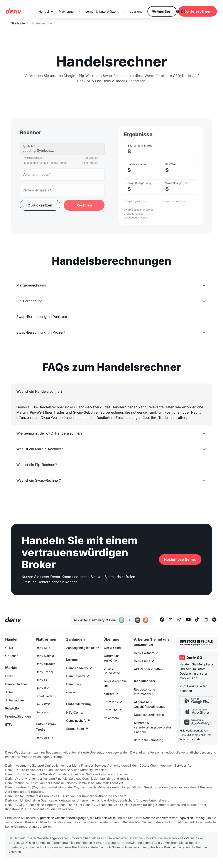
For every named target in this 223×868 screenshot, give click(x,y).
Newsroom (111, 718)
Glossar (71, 692)
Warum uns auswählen (111, 658)
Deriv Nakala (45, 656)
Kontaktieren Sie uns (115, 683)
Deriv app (43, 712)
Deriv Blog (73, 684)
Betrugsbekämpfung (149, 740)
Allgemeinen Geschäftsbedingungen (62, 818)
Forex (9, 676)
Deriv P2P (43, 704)
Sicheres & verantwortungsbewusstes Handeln (153, 727)
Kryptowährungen (18, 716)
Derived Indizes (16, 684)
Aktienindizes (15, 700)
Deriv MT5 (43, 648)
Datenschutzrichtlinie (149, 715)
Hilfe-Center (75, 712)
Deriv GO (42, 680)
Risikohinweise (105, 818)
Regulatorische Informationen (144, 692)
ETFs (9, 724)
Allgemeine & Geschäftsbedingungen (151, 704)
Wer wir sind (112, 648)
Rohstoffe (12, 708)
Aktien (10, 692)
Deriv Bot (42, 688)
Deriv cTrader (45, 664)
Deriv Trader (45, 672)
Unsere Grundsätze (112, 671)
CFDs (9, 648)
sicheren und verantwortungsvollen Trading (174, 818)
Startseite (18, 23)
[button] (46, 11)
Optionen (12, 656)
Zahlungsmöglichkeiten (83, 648)
